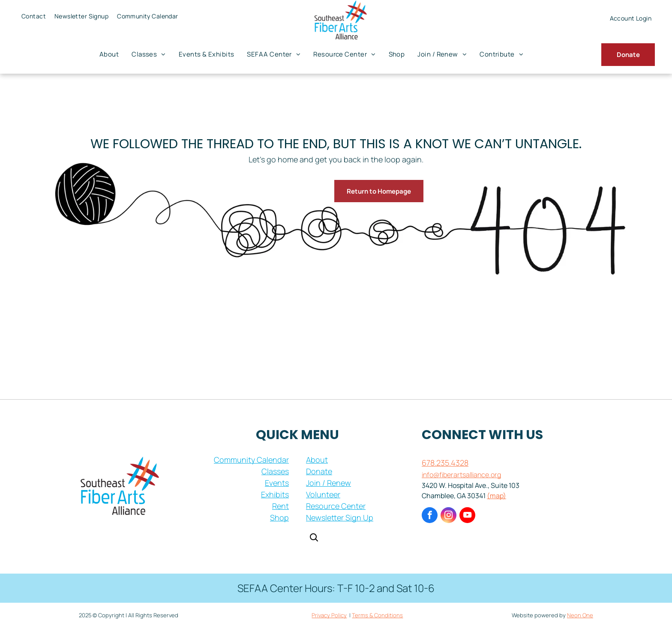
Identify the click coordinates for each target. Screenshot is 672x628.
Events (277, 483)
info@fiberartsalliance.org (461, 475)
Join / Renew (328, 483)
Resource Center (336, 506)
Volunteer (323, 494)
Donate (319, 471)
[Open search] (314, 538)
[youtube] (467, 516)
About (317, 460)
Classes (275, 471)
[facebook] (430, 516)
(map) (496, 496)
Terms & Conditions (377, 615)
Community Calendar (251, 460)
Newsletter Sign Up (340, 517)
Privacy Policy (329, 615)
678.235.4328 (445, 463)
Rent (280, 506)
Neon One (580, 615)
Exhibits (275, 494)
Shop (279, 517)
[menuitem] (34, 16)
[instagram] (448, 516)
